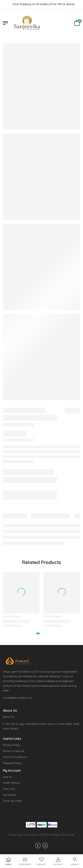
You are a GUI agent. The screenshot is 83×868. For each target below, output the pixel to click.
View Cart (9, 789)
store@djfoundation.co (18, 698)
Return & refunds (14, 751)
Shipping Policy (12, 763)
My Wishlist (10, 795)
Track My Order (13, 801)
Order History (11, 783)
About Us (9, 717)
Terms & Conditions (15, 757)
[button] (75, 861)
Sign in (7, 777)
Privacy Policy (11, 745)
